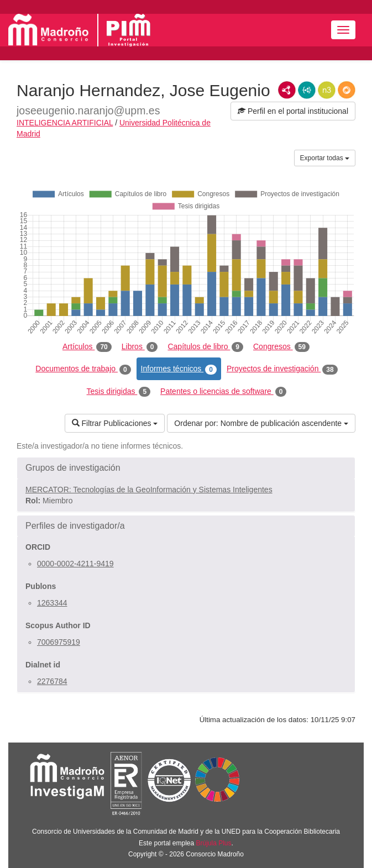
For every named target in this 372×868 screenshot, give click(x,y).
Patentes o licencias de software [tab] (223, 392)
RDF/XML (287, 90)
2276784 (52, 681)
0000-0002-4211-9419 (75, 564)
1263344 (52, 603)
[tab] (186, 468)
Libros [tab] (140, 347)
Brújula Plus (214, 843)
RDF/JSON (347, 90)
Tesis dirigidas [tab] (119, 392)
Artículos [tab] (87, 347)
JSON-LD (307, 90)
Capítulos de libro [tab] (205, 347)
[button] (186, 468)
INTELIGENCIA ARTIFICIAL (65, 123)
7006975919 (59, 642)
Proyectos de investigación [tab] (282, 369)
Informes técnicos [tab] (179, 369)
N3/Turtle (327, 90)
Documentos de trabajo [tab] (83, 369)
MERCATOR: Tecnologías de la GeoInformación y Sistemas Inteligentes (149, 490)
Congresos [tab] (281, 347)
